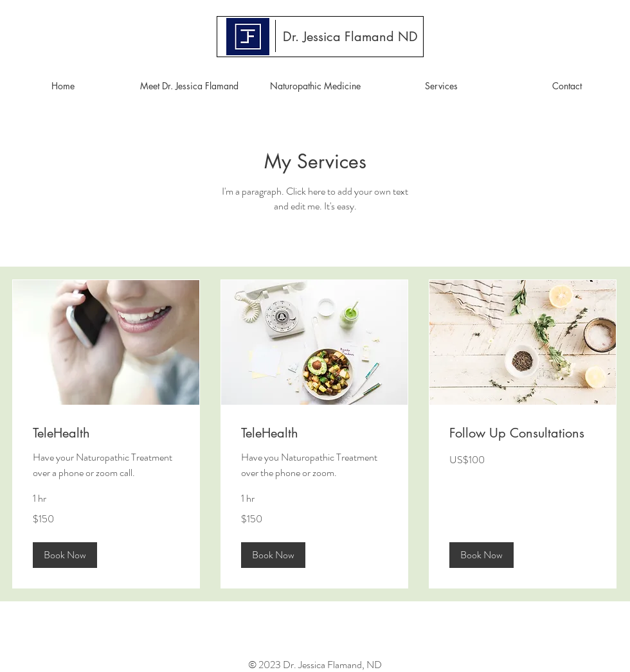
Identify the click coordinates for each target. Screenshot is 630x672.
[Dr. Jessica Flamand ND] (350, 37)
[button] (65, 555)
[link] (106, 433)
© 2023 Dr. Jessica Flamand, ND (315, 665)
